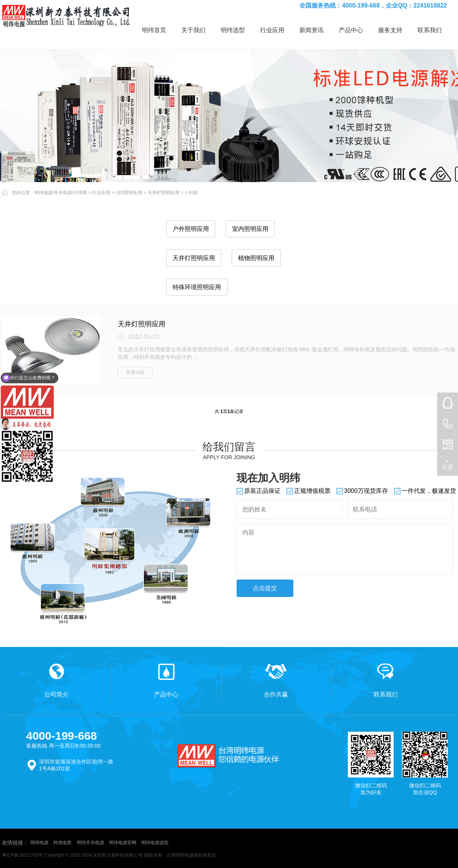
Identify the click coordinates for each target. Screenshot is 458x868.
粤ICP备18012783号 (23, 855)
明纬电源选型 (155, 843)
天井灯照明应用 (164, 193)
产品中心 (351, 30)
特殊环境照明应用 (197, 287)
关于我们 (193, 30)
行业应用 (272, 30)
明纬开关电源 (90, 843)
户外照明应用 (191, 229)
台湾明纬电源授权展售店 (191, 855)
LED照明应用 (129, 193)
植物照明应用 (256, 258)
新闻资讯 (312, 30)
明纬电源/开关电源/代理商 (61, 193)
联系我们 (430, 30)
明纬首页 (154, 30)
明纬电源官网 (123, 843)
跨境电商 (62, 843)
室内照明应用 (250, 229)
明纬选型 (233, 30)
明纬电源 (39, 843)
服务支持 (390, 30)
